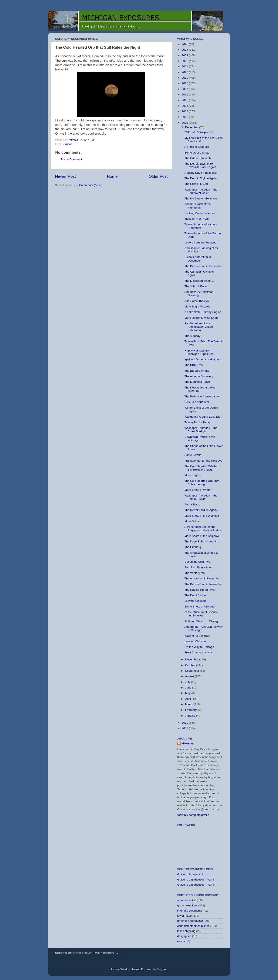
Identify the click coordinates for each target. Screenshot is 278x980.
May (188, 693)
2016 (185, 95)
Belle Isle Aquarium (197, 402)
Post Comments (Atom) (88, 185)
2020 (185, 72)
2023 (185, 55)
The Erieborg (193, 547)
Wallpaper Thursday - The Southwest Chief (201, 191)
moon (69, 144)
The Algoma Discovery (199, 376)
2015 (185, 100)
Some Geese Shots (197, 153)
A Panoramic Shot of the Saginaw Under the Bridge (203, 528)
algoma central (187, 900)
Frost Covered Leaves (199, 652)
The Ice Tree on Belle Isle (201, 198)
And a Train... (193, 504)
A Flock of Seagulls (197, 147)
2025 (185, 44)
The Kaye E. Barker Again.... (203, 541)
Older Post (158, 176)
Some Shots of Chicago (200, 607)
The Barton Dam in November (204, 584)
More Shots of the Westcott (202, 516)
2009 (185, 728)
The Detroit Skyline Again (201, 178)
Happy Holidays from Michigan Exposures (199, 352)
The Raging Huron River (200, 590)
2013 (185, 111)
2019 (185, 78)
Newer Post (65, 176)
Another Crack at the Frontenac (198, 206)
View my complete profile (193, 815)
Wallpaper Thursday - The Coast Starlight (201, 430)
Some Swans (193, 455)
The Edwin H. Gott (196, 184)
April (188, 699)
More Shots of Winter (198, 490)
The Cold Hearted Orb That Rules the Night (202, 483)
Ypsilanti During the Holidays (203, 359)
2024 (185, 50)
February (191, 710)
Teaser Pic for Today (197, 422)
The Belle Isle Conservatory (202, 396)
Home (112, 176)
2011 (185, 123)
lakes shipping (186, 931)
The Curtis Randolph (198, 158)
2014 (185, 106)
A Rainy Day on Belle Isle (201, 173)
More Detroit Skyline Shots (201, 318)
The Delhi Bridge (195, 595)
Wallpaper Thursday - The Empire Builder (201, 497)
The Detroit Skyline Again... (202, 510)
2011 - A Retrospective (199, 132)
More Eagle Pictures (197, 307)
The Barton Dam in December (204, 266)
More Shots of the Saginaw (202, 536)
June (189, 688)
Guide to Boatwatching (192, 874)
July (188, 682)
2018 (185, 83)
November (192, 659)
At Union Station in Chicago (202, 621)
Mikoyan (187, 743)
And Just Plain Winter (198, 567)
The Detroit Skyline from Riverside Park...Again (200, 165)
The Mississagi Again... (199, 281)
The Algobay (192, 336)
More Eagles (193, 475)
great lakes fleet (187, 905)
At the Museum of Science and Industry (201, 614)
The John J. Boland (197, 286)
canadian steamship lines (193, 926)
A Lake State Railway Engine (203, 312)
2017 (185, 89)
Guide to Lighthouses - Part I (196, 880)
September (193, 671)
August (190, 676)
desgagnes (184, 936)
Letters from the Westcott (201, 243)
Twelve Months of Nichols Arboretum (201, 226)
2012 (185, 117)
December (192, 127)
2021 (185, 66)
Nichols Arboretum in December (198, 259)
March (189, 704)
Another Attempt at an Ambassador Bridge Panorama (199, 327)
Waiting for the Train (197, 636)
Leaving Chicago (195, 601)
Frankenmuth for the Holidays (203, 461)
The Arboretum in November (203, 578)
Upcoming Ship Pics (197, 562)
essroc (182, 941)
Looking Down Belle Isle (200, 213)
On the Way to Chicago (199, 647)
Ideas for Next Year (197, 219)
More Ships (192, 521)
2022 (185, 61)
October (191, 665)
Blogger (162, 969)
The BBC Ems (194, 365)
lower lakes (184, 916)
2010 (185, 723)
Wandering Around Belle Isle (203, 417)
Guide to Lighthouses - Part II (196, 885)
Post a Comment (71, 159)
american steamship (190, 921)
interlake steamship (190, 911)
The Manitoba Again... (198, 382)
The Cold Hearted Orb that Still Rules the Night (201, 468)
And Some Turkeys (197, 301)
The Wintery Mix (195, 573)
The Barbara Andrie (197, 371)
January (191, 716)
